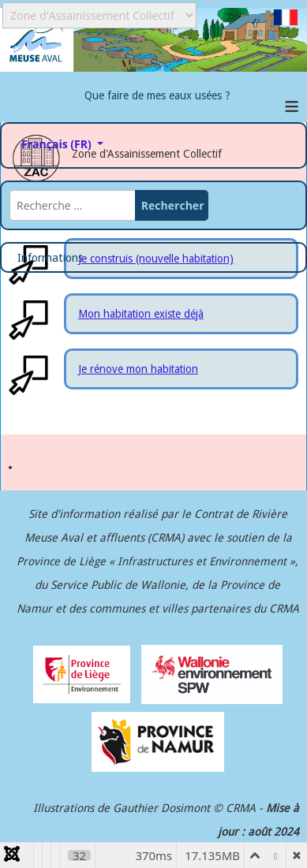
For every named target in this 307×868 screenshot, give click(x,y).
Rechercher (173, 205)
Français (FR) (64, 142)
